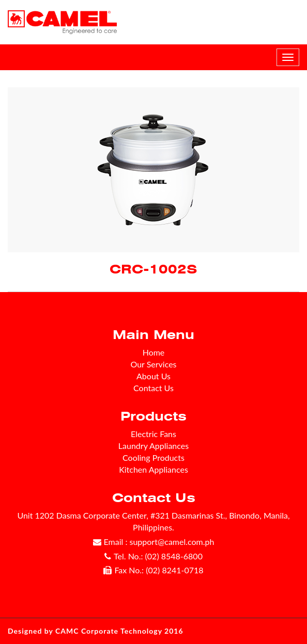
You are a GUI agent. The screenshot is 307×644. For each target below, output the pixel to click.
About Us (153, 376)
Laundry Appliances (153, 446)
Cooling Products (153, 457)
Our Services (153, 364)
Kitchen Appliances (153, 469)
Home (154, 352)
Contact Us (153, 388)
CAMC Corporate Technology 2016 (119, 631)
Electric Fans (153, 434)
